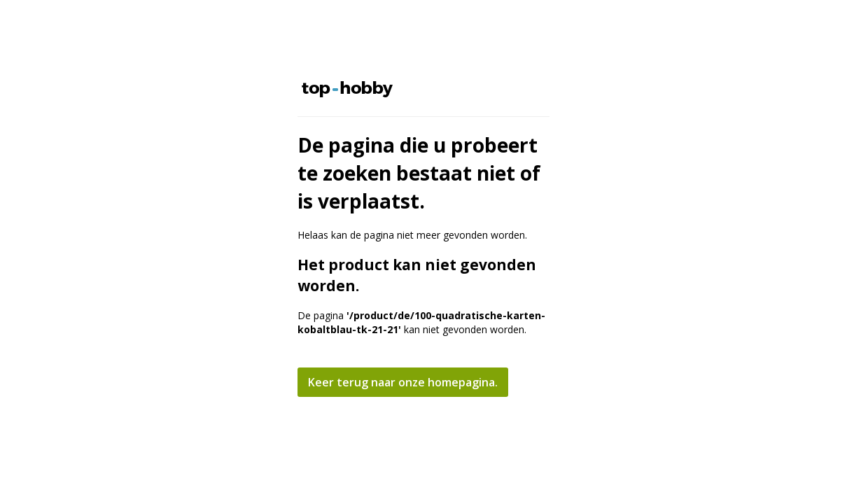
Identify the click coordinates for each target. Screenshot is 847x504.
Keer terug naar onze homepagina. (403, 382)
